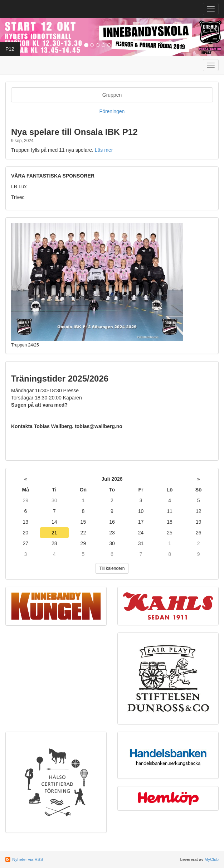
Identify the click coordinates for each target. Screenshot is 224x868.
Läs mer (104, 150)
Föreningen (112, 111)
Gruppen (112, 95)
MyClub (211, 859)
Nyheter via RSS (28, 859)
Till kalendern (112, 568)
